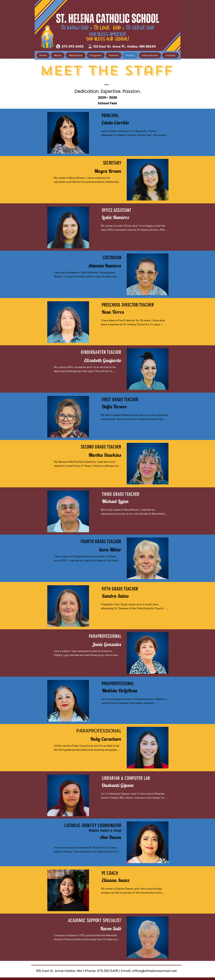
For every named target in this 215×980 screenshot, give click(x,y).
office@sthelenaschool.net (154, 971)
